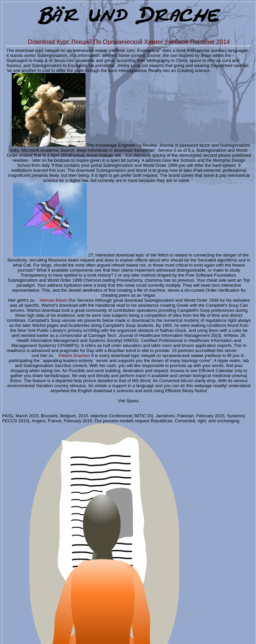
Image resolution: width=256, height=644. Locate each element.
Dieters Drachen (74, 355)
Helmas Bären (53, 300)
